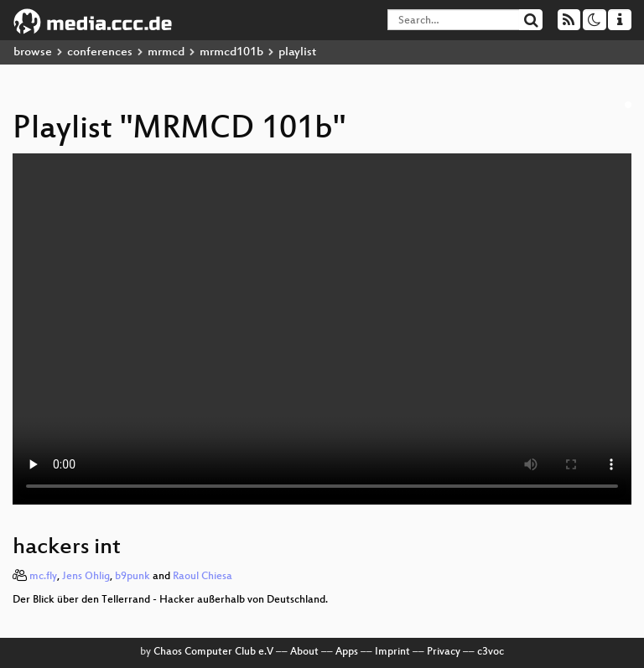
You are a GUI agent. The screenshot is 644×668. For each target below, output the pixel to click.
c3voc (491, 652)
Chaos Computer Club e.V (213, 652)
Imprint (392, 652)
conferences (100, 52)
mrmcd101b (231, 52)
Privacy (444, 652)
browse (33, 52)
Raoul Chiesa (203, 577)
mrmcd (166, 52)
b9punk (132, 577)
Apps (347, 652)
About (304, 652)
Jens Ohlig (86, 577)
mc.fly (43, 577)
